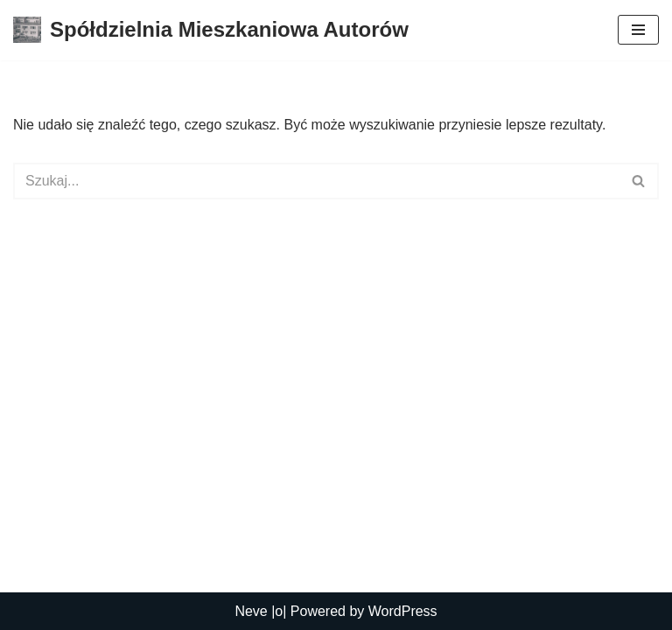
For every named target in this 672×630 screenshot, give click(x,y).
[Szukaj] (316, 181)
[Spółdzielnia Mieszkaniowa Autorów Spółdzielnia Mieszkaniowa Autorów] (211, 30)
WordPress (403, 611)
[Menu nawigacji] (638, 30)
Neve (251, 611)
